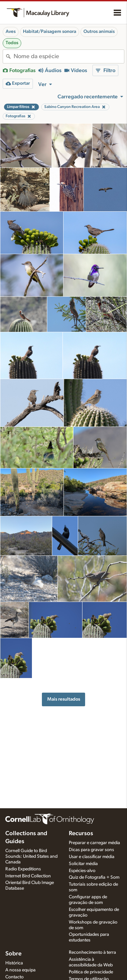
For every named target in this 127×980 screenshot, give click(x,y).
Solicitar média (83, 864)
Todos (12, 43)
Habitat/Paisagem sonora (50, 32)
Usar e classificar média (92, 857)
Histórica (14, 963)
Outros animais (99, 32)
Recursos (81, 833)
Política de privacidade (91, 972)
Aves (11, 32)
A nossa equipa (20, 970)
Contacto (14, 977)
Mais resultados (64, 699)
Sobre (13, 954)
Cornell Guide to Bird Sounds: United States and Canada (31, 856)
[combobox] (69, 56)
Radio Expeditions (23, 869)
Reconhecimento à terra (92, 952)
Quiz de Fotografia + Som (94, 877)
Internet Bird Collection (28, 876)
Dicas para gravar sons (91, 850)
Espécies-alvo (82, 871)
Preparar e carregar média (94, 843)
